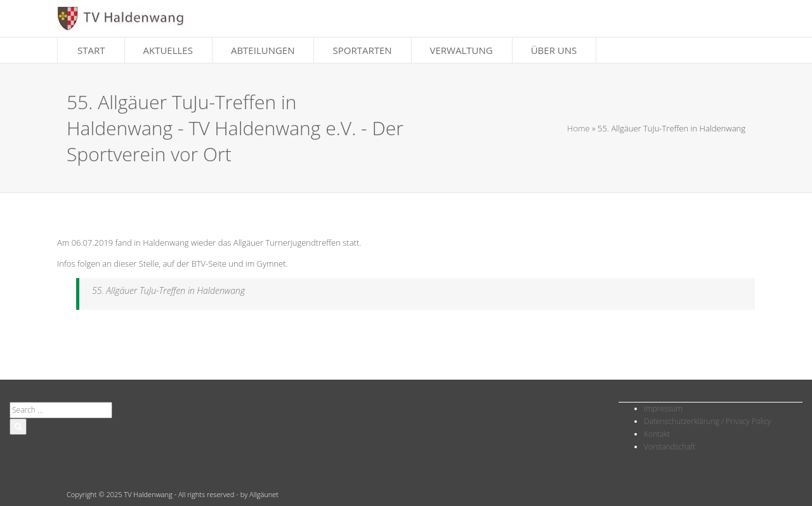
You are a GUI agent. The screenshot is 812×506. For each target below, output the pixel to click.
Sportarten (362, 50)
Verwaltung (462, 50)
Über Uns (554, 50)
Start (91, 50)
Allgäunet (264, 494)
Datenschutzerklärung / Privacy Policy (707, 421)
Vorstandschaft (670, 447)
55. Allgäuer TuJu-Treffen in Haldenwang (168, 290)
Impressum (663, 409)
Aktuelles (168, 50)
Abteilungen (263, 50)
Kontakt (657, 434)
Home (579, 128)
